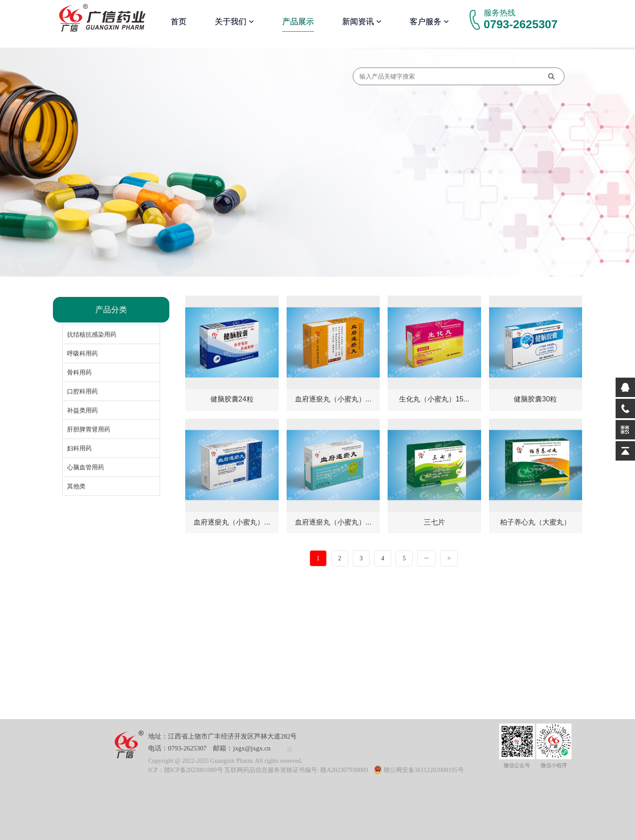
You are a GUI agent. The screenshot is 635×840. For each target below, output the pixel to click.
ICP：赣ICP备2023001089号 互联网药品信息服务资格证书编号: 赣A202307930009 (258, 770)
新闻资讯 (362, 22)
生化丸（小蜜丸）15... (434, 399)
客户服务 (429, 22)
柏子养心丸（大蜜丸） (535, 522)
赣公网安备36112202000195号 (419, 770)
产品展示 (298, 22)
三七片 (434, 522)
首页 (179, 22)
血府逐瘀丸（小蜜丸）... (333, 399)
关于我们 (234, 22)
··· (427, 558)
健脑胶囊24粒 (232, 399)
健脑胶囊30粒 (535, 399)
